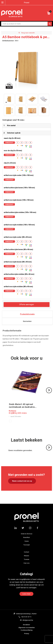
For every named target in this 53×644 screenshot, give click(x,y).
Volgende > (49, 393)
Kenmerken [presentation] (27, 321)
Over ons (26, 563)
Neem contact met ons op (22, 481)
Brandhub (27, 537)
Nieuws (26, 556)
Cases (27, 541)
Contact (26, 552)
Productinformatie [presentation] (27, 314)
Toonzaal (26, 545)
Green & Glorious (27, 534)
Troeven (27, 559)
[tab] (27, 314)
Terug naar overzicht (28, 33)
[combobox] (27, 24)
